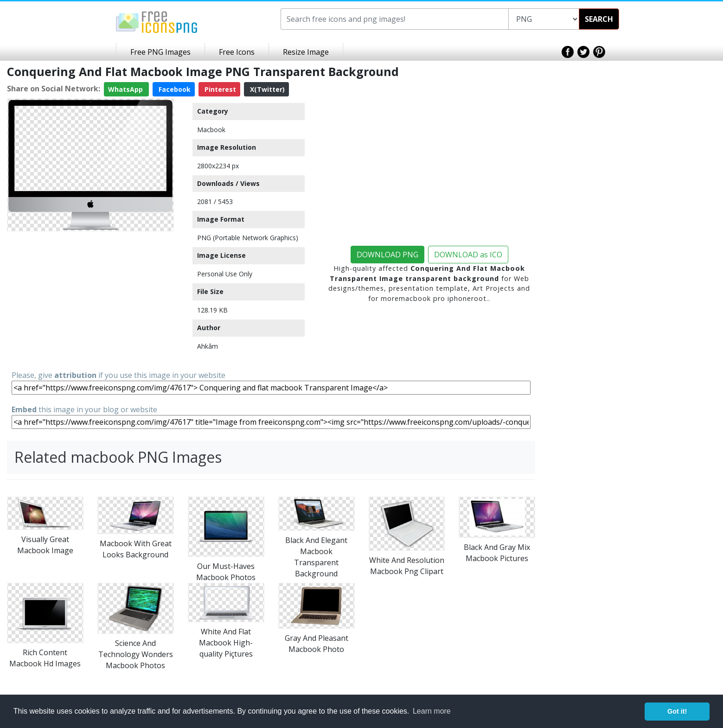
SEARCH (599, 19)
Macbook (211, 130)
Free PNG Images (160, 52)
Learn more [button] (432, 711)
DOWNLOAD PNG (387, 255)
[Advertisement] (90, 300)
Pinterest (219, 89)
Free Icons (237, 52)
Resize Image (306, 52)
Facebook (174, 89)
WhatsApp (126, 89)
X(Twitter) (266, 89)
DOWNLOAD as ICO (468, 255)
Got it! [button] (677, 711)
